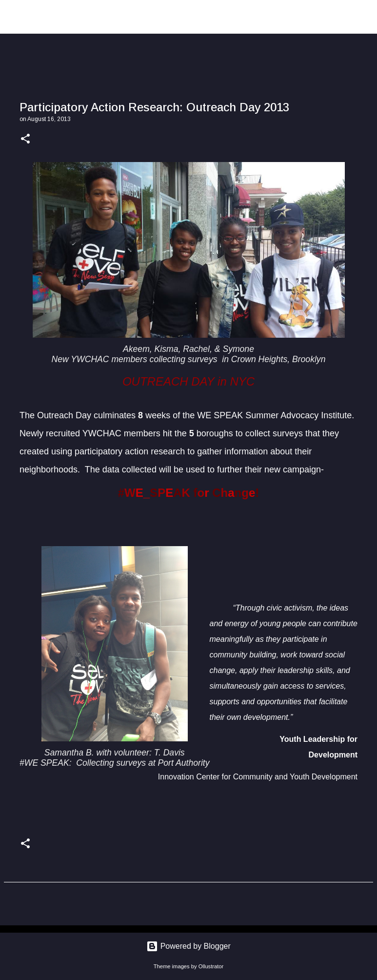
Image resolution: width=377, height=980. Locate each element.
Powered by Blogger (188, 946)
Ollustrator (211, 966)
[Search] (363, 17)
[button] (25, 140)
